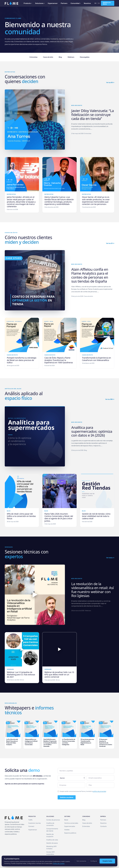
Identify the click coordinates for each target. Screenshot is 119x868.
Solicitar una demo (67, 797)
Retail (66, 820)
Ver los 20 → (110, 243)
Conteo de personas (53, 820)
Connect (31, 826)
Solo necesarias (81, 861)
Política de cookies (59, 863)
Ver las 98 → (110, 83)
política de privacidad (99, 791)
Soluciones (40, 3)
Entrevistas (33, 57)
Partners (64, 3)
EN (99, 3)
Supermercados (70, 826)
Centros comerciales (71, 823)
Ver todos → (110, 558)
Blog (60, 57)
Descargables (85, 57)
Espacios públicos (70, 833)
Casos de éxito (48, 57)
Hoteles (67, 830)
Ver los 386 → (110, 399)
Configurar (94, 861)
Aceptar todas (107, 861)
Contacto (103, 826)
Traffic (30, 820)
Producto (28, 3)
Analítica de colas (52, 840)
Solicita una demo (107, 3)
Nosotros (87, 3)
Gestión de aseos (52, 843)
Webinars (71, 57)
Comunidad (76, 3)
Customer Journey (35, 823)
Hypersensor (53, 3)
